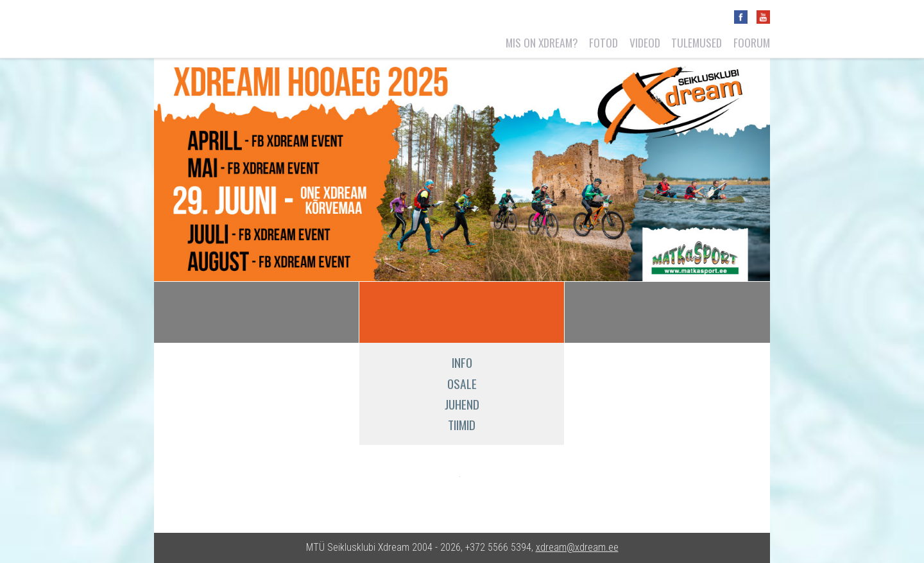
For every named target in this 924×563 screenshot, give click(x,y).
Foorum (752, 42)
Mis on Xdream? (542, 42)
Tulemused (697, 42)
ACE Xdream (414, 312)
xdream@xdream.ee (577, 547)
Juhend (462, 404)
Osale (462, 384)
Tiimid (462, 425)
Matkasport (424, 485)
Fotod (603, 42)
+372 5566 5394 (498, 547)
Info (462, 362)
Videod (645, 42)
